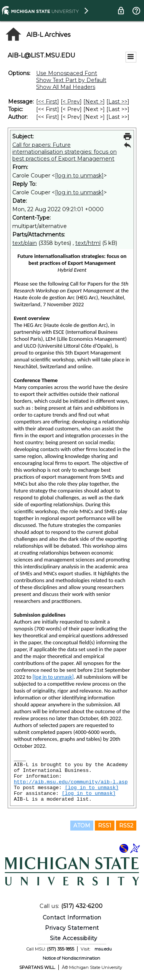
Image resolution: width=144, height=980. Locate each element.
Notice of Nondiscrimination (71, 958)
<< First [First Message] (48, 102)
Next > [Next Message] (94, 102)
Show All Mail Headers (66, 87)
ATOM (82, 826)
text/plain (25, 243)
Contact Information (72, 918)
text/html (88, 243)
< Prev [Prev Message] (71, 102)
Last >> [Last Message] (118, 102)
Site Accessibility (74, 938)
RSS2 (126, 826)
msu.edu (103, 949)
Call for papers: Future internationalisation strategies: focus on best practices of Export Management (65, 152)
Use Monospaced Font (67, 73)
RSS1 (105, 826)
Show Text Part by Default (71, 80)
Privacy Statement (72, 928)
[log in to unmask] (79, 176)
